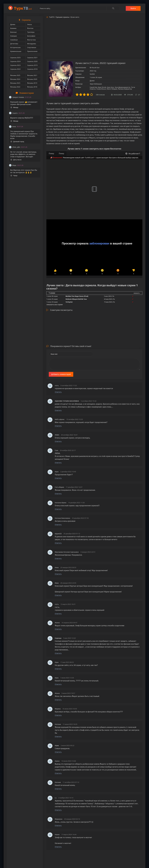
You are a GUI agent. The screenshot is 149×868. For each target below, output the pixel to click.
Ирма (57, 746)
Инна (57, 583)
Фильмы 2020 (32, 79)
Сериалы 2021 (32, 58)
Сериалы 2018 (32, 69)
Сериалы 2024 (15, 61)
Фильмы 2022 (15, 87)
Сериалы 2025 (15, 58)
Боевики (13, 28)
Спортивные (32, 48)
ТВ (23, 8)
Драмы (13, 24)
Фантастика (31, 40)
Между (14, 107)
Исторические (15, 48)
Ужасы (29, 24)
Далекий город (17, 142)
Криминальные (16, 51)
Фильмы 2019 (32, 83)
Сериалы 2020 (32, 61)
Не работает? (133, 154)
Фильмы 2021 (32, 75)
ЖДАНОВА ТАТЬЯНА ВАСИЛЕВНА (67, 401)
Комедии (14, 36)
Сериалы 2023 (15, 65)
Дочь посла (16, 160)
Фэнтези (30, 28)
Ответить (58, 392)
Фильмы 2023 (15, 83)
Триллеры (31, 32)
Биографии (31, 36)
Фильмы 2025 (15, 75)
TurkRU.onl (89, 158)
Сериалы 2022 (15, 69)
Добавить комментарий (61, 374)
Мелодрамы (31, 44)
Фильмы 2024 (15, 79)
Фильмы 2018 (32, 87)
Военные (13, 32)
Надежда (58, 638)
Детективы (14, 44)
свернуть (137, 293)
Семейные (14, 40)
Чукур (14, 176)
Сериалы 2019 (32, 65)
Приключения (32, 51)
